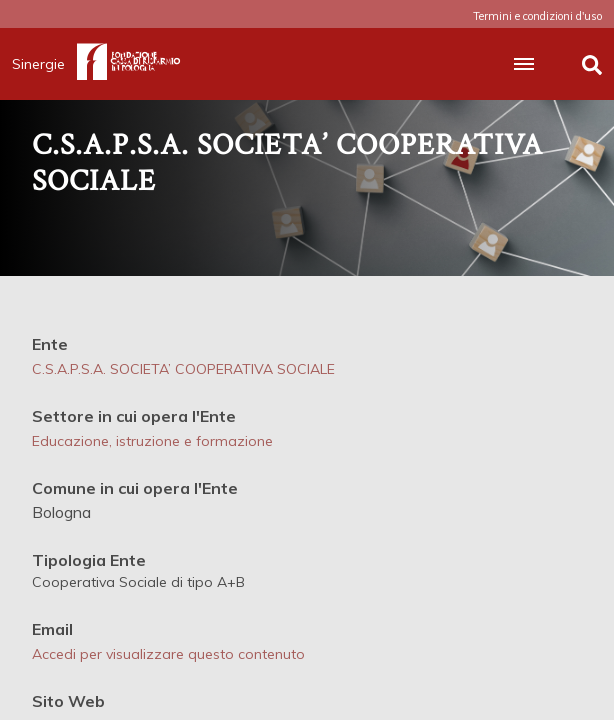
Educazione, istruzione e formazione (152, 441)
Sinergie (44, 64)
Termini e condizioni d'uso (537, 16)
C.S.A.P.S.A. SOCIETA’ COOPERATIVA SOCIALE (183, 369)
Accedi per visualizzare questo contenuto (168, 654)
